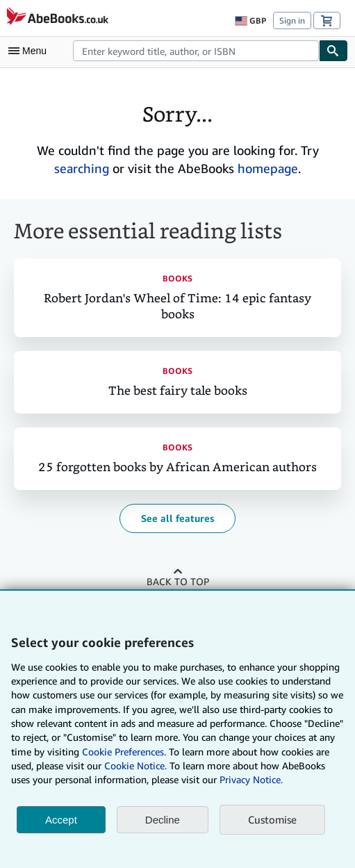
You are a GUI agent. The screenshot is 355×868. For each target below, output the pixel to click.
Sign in (292, 21)
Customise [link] (272, 819)
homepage (268, 168)
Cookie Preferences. (124, 752)
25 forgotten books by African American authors (177, 467)
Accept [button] (61, 820)
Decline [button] (163, 820)
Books (177, 278)
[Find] (333, 51)
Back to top (178, 581)
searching (82, 168)
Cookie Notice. (135, 765)
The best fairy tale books (178, 391)
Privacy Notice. (251, 779)
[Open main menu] (31, 51)
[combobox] (196, 51)
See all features (177, 518)
